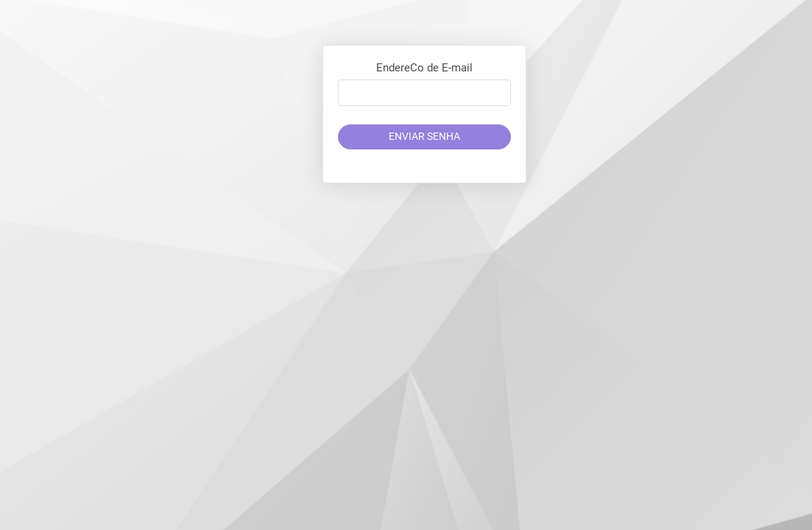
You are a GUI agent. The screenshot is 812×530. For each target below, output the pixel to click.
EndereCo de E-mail (424, 68)
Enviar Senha (424, 136)
